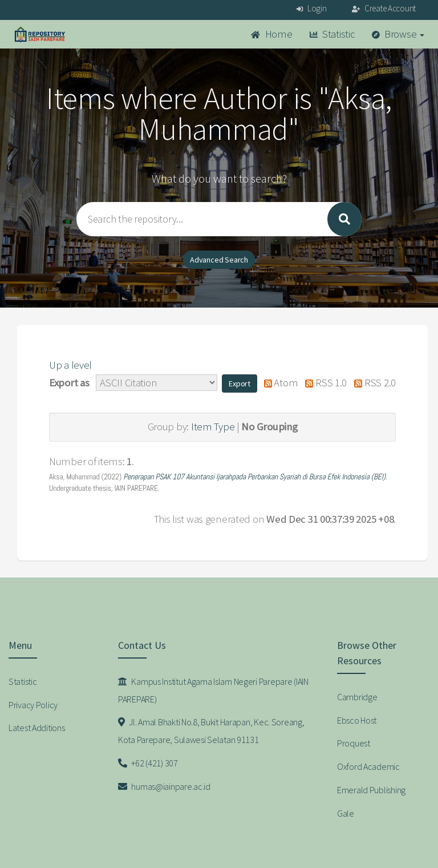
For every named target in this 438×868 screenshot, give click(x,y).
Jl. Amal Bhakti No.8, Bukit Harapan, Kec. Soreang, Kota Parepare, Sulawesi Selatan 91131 (211, 731)
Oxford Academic (368, 766)
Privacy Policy (33, 705)
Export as (69, 383)
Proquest (354, 743)
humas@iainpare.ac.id (164, 786)
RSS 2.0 (372, 383)
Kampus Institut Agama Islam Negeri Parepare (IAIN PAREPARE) (213, 690)
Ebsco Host (357, 720)
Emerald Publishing (371, 790)
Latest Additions (37, 728)
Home (271, 34)
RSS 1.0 (323, 383)
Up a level (70, 365)
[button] (240, 383)
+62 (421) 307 (148, 763)
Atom (278, 383)
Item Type (213, 427)
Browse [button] (398, 34)
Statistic (332, 34)
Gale (346, 813)
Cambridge (357, 697)
